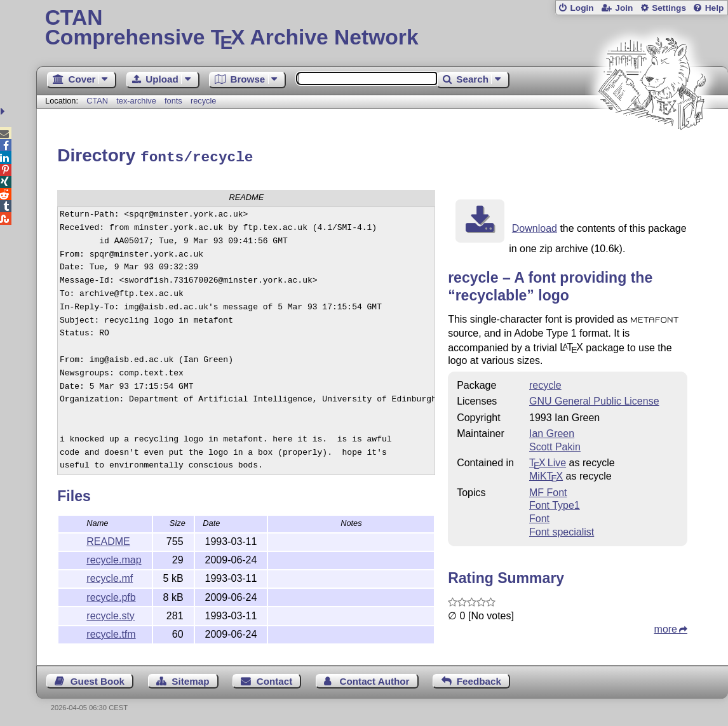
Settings (669, 8)
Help (715, 8)
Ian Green (552, 432)
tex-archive (136, 101)
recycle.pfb (111, 595)
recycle (204, 101)
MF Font (548, 491)
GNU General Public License (594, 399)
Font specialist (562, 530)
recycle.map (114, 558)
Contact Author (375, 679)
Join (624, 8)
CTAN (97, 101)
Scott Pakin (555, 445)
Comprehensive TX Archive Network (382, 29)
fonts (173, 101)
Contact (275, 679)
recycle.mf (110, 576)
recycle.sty (111, 614)
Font (539, 517)
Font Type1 (555, 503)
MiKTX (546, 474)
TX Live (548, 461)
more (666, 627)
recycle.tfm (111, 632)
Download (535, 226)
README (108, 540)
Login (582, 8)
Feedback (479, 679)
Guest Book (98, 679)
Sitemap (190, 679)
